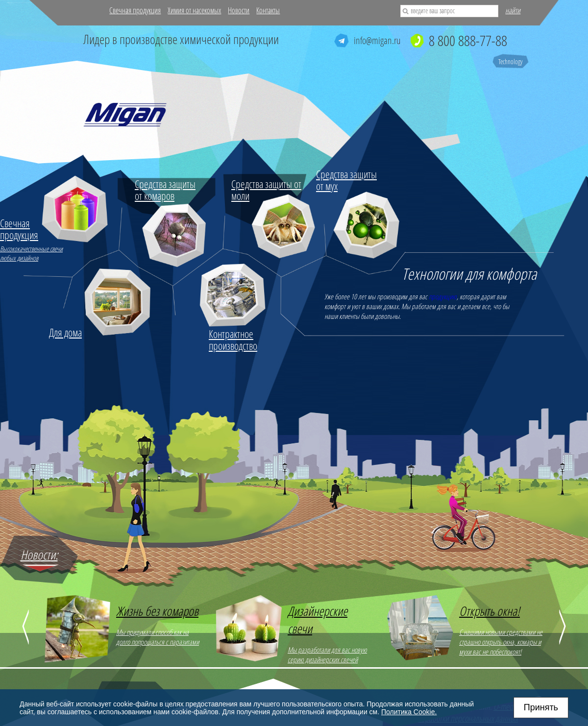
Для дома (65, 332)
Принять (541, 707)
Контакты (268, 10)
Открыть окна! (490, 611)
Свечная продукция (135, 10)
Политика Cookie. (409, 712)
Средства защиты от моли (266, 190)
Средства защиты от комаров (165, 190)
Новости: (39, 555)
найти (513, 10)
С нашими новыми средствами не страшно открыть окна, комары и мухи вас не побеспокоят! (501, 642)
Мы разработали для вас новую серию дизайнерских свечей (327, 654)
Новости (239, 10)
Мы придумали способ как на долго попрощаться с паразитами (158, 637)
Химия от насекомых (194, 10)
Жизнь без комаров (157, 611)
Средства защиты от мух (346, 180)
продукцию (443, 296)
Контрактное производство (233, 339)
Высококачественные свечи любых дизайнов (33, 240)
